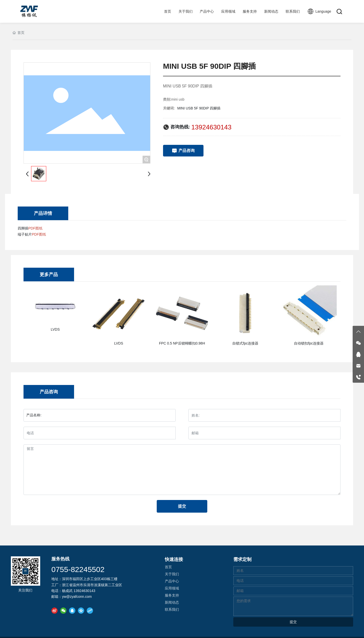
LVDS (55, 329)
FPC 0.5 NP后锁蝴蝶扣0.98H (182, 343)
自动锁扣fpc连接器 (309, 343)
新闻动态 (172, 602)
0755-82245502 (78, 569)
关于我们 (172, 574)
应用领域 (172, 588)
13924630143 (211, 127)
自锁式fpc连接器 (245, 343)
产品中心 (172, 581)
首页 (168, 567)
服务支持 (172, 595)
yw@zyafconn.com (77, 597)
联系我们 (172, 609)
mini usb (178, 99)
